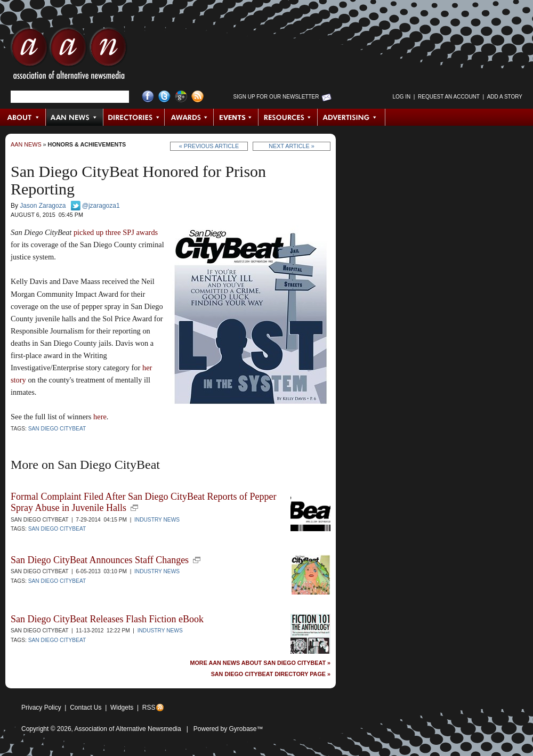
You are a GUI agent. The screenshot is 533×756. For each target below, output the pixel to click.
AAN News (75, 117)
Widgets (122, 708)
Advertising (351, 117)
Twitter (164, 97)
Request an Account (449, 97)
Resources (288, 117)
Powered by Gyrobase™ (228, 729)
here (100, 417)
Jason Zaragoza (43, 206)
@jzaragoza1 (101, 206)
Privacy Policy (41, 708)
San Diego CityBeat (57, 429)
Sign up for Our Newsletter (276, 97)
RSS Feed (197, 97)
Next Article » (291, 146)
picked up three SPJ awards (116, 232)
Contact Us (86, 708)
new (134, 508)
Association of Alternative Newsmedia (128, 729)
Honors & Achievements (87, 144)
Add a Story (505, 97)
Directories (134, 117)
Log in (401, 97)
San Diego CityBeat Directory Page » (271, 674)
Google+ (181, 97)
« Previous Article (209, 146)
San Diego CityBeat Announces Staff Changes (100, 560)
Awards (189, 117)
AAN (69, 56)
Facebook (148, 97)
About (23, 117)
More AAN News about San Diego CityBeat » (260, 663)
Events (236, 117)
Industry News (157, 520)
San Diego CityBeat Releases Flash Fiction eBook (107, 619)
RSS (149, 708)
